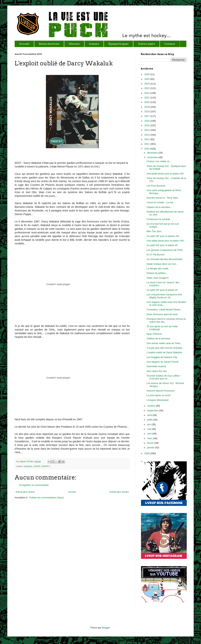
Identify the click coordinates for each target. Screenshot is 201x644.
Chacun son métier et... (159, 161)
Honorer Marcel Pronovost (160, 391)
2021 (147, 98)
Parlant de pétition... (157, 273)
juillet (150, 420)
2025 (147, 79)
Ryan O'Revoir (154, 334)
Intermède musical (156, 366)
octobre (152, 406)
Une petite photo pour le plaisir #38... (166, 241)
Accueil (72, 492)
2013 (147, 135)
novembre (153, 157)
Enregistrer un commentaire (34, 485)
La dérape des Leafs (157, 269)
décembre (153, 153)
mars (150, 438)
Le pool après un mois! (159, 395)
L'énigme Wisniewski (157, 400)
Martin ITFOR (27, 461)
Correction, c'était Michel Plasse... (164, 310)
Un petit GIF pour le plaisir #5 (162, 245)
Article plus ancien (119, 492)
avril (150, 434)
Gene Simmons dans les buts (162, 314)
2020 (147, 102)
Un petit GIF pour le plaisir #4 (162, 290)
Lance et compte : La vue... (161, 202)
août (150, 415)
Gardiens (28, 466)
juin (149, 424)
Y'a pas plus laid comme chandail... (165, 348)
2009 (147, 453)
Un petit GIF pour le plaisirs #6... (164, 236)
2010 (147, 149)
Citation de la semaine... (159, 207)
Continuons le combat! (158, 219)
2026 (147, 74)
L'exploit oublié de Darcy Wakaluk (164, 352)
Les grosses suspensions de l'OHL (165, 250)
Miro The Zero (154, 231)
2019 (147, 107)
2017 (147, 116)
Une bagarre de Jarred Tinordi (162, 362)
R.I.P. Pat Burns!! (156, 255)
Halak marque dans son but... (162, 264)
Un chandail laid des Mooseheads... (165, 259)
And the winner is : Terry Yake (162, 198)
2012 (147, 139)
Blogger (106, 628)
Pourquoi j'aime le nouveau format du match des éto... (166, 320)
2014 (147, 130)
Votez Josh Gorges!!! (158, 278)
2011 (147, 144)
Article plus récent (25, 492)
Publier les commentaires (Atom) (47, 498)
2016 (147, 121)
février (151, 443)
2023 (147, 88)
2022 (147, 93)
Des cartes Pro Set (156, 371)
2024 (147, 84)
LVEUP (37, 466)
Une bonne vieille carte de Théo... (164, 343)
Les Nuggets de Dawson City (162, 357)
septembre (153, 410)
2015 (147, 125)
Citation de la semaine (158, 338)
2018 (147, 111)
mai (150, 429)
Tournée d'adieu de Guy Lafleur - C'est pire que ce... (164, 377)
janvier (151, 448)
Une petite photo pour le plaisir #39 (165, 174)
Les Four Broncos (156, 186)
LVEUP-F (46, 466)
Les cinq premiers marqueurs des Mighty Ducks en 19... (164, 296)
